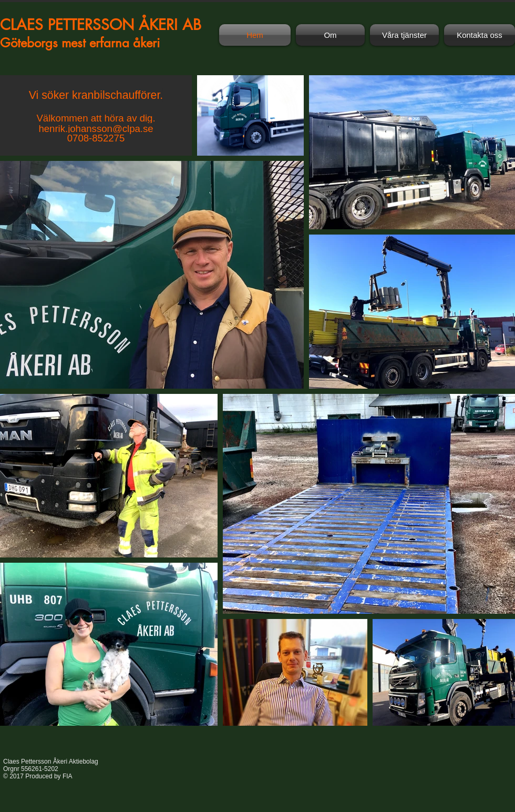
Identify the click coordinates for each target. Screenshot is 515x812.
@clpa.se (133, 129)
